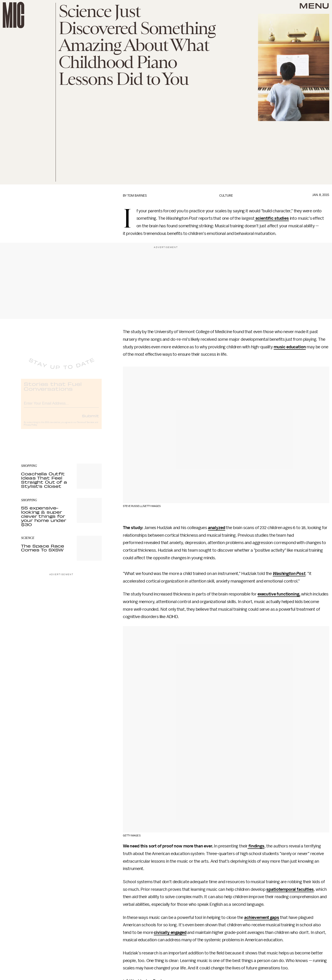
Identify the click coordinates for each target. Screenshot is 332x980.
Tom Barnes (137, 196)
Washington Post (289, 574)
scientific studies (272, 218)
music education (290, 347)
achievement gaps (262, 918)
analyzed (217, 528)
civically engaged (170, 933)
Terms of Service (86, 426)
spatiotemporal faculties (290, 889)
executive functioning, (279, 594)
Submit (90, 419)
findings (256, 846)
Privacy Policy (30, 429)
